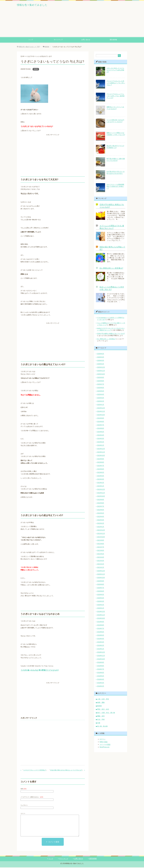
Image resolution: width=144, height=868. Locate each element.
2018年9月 (101, 663)
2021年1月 (101, 568)
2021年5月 (101, 555)
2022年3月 (101, 521)
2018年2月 (101, 687)
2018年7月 (101, 670)
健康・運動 (101, 703)
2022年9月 (101, 500)
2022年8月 (101, 504)
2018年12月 (101, 653)
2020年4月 (101, 599)
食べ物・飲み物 (102, 727)
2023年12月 (101, 449)
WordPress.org (104, 748)
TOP (29, 47)
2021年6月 (101, 551)
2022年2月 (101, 524)
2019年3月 (101, 643)
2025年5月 (101, 392)
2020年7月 (101, 588)
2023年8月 (101, 463)
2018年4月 (101, 680)
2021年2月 (101, 565)
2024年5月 (101, 432)
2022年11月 (101, 493)
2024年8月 (101, 422)
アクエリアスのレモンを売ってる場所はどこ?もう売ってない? (116, 84)
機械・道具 (101, 717)
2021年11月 (101, 534)
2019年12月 (101, 612)
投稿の (103, 742)
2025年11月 (101, 371)
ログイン (102, 740)
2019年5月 (101, 636)
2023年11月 (101, 453)
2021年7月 (101, 548)
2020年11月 (101, 575)
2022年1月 (101, 527)
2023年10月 (101, 456)
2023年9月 (101, 460)
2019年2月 (101, 646)
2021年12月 (101, 531)
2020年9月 (101, 582)
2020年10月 (101, 578)
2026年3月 (101, 361)
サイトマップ (58, 40)
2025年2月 (101, 402)
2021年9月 (101, 541)
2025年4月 (101, 395)
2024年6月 (101, 429)
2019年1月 (101, 649)
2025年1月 (101, 405)
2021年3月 (101, 561)
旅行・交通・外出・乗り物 (106, 713)
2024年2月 (101, 443)
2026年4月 (101, 358)
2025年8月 (101, 382)
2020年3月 (101, 602)
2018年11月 (101, 656)
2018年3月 (101, 683)
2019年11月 (101, 616)
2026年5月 (101, 354)
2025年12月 (101, 368)
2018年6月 (101, 673)
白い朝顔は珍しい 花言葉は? (111, 269)
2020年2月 (101, 605)
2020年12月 (101, 571)
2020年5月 (101, 595)
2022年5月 (101, 514)
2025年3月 (101, 398)
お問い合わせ (86, 40)
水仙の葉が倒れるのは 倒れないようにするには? (66, 771)
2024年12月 (101, 409)
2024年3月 (101, 439)
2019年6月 (101, 633)
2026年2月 (101, 365)
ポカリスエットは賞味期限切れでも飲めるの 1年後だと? (115, 187)
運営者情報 (113, 40)
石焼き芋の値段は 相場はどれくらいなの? (111, 334)
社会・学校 (101, 720)
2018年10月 (101, 660)
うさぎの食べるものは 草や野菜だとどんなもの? (40, 671)
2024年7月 (101, 426)
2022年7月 (101, 507)
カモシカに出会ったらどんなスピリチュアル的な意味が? (115, 71)
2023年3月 (101, 480)
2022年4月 (101, 517)
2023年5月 (101, 473)
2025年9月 (101, 378)
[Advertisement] (72, 24)
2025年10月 (101, 375)
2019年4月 (101, 639)
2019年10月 (101, 619)
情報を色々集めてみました (37, 5)
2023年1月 (101, 487)
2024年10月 (101, 415)
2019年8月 (101, 626)
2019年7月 (101, 629)
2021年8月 (101, 544)
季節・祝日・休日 (103, 710)
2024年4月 (101, 436)
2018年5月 (101, 677)
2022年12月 (101, 490)
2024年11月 (101, 412)
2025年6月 (101, 388)
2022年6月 (101, 510)
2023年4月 (101, 476)
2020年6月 (101, 592)
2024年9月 (101, 419)
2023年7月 (101, 466)
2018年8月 (101, 666)
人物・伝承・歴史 (103, 700)
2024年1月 (101, 446)
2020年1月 (101, 609)
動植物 (36, 70)
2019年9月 (101, 622)
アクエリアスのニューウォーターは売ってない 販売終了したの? (116, 97)
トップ (31, 40)
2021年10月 (101, 538)
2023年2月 (101, 483)
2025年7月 (101, 385)
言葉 (99, 723)
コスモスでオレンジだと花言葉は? (35, 771)
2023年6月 (101, 470)
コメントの (105, 745)
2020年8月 (101, 585)
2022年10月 (101, 497)
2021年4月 (101, 558)
